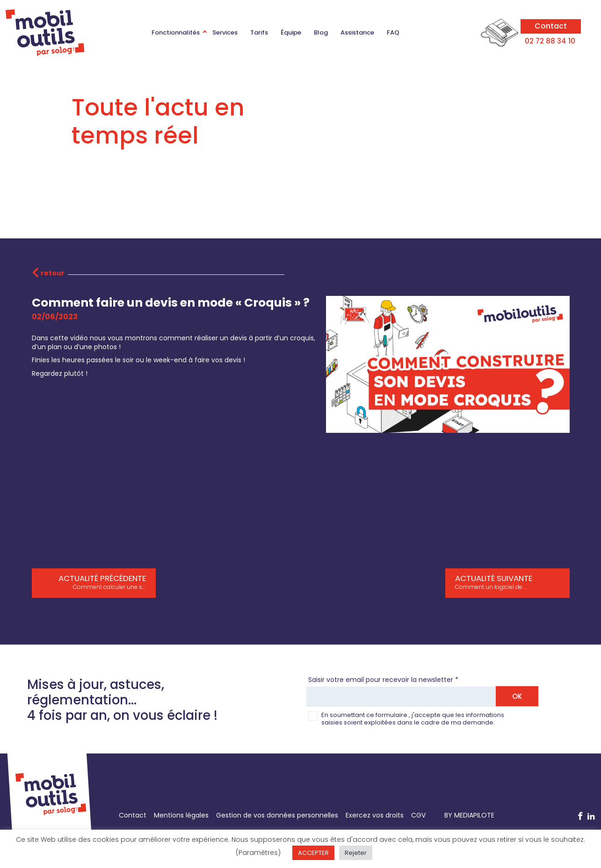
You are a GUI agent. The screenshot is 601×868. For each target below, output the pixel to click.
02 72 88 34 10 (551, 41)
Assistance (357, 32)
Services (225, 32)
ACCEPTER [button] (313, 853)
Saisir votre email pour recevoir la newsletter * (383, 680)
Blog (321, 32)
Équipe (291, 32)
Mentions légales (181, 815)
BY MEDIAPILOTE (469, 815)
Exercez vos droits (375, 815)
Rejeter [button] (356, 853)
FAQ (393, 32)
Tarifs (259, 32)
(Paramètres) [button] (258, 853)
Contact (551, 25)
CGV (418, 815)
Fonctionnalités (176, 32)
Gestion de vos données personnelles (277, 815)
